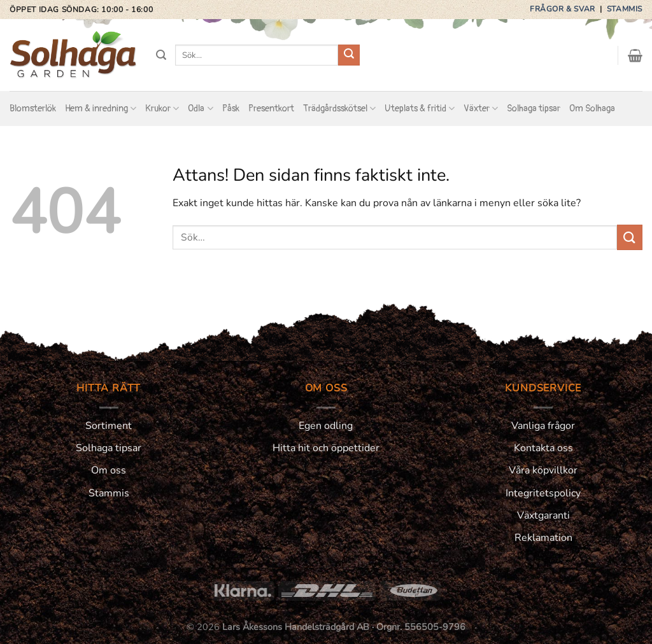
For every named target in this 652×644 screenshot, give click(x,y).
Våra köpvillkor (543, 470)
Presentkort (271, 108)
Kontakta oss (543, 448)
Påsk (231, 108)
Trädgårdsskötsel (339, 108)
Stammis (625, 9)
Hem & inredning (101, 108)
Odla (200, 108)
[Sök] (161, 55)
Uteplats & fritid (420, 108)
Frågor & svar (563, 9)
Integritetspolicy (543, 493)
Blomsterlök (33, 108)
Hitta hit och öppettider (326, 448)
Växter (481, 108)
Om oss (109, 470)
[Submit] (349, 55)
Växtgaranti (543, 515)
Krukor (162, 108)
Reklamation (543, 538)
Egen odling (326, 426)
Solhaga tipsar (534, 108)
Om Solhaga (592, 108)
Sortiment (109, 426)
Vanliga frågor (543, 426)
